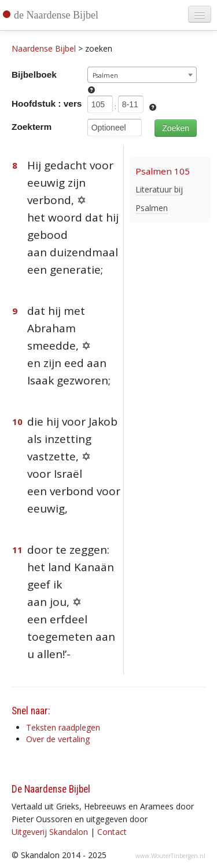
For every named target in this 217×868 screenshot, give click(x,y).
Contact (112, 832)
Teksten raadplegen (63, 727)
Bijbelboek (34, 75)
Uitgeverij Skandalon (50, 832)
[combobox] (142, 75)
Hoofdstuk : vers (47, 103)
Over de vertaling (58, 739)
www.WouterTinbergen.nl (170, 856)
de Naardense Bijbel (56, 15)
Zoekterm (32, 127)
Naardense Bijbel (44, 48)
